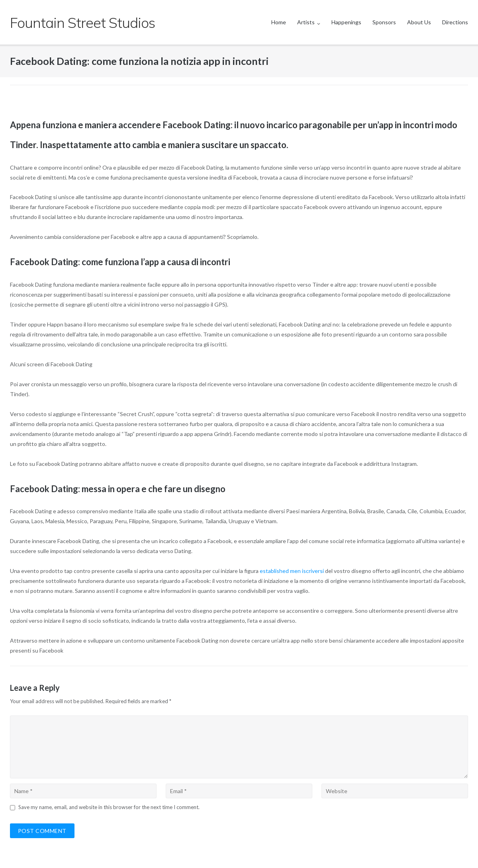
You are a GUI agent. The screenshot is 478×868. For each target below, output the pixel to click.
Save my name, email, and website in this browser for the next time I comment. (109, 807)
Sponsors (384, 22)
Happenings (346, 22)
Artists (306, 22)
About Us (419, 22)
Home (279, 22)
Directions (455, 22)
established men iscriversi (292, 571)
